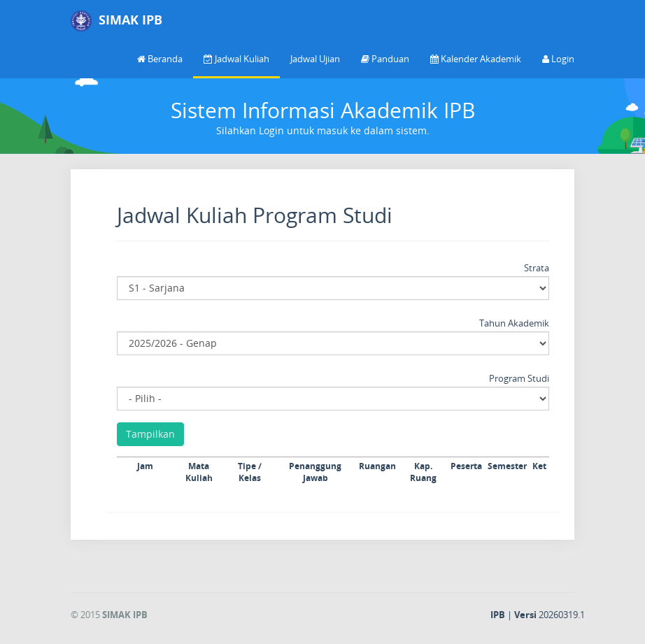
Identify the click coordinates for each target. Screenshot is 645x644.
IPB (498, 615)
